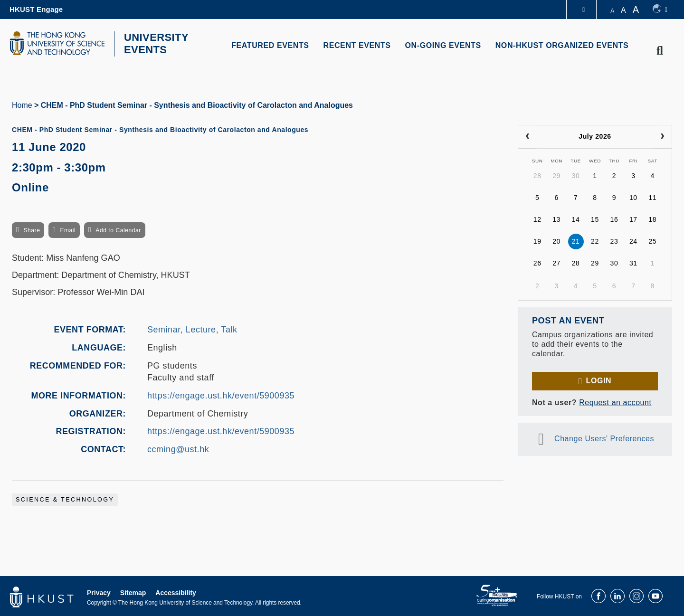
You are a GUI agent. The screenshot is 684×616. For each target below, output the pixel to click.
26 (537, 262)
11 (652, 197)
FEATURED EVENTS (270, 45)
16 (614, 218)
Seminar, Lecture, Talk (192, 329)
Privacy (99, 592)
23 (614, 240)
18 (652, 218)
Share (32, 229)
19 (537, 240)
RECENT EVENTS (357, 45)
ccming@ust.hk (178, 448)
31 (633, 262)
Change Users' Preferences (604, 437)
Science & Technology (65, 499)
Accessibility (176, 592)
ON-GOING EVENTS (443, 45)
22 (595, 240)
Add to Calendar (118, 229)
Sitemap (133, 592)
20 (556, 240)
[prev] (527, 135)
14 (576, 218)
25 (652, 240)
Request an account (615, 401)
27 (556, 262)
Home (22, 104)
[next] (662, 135)
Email (68, 229)
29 (556, 175)
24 (633, 240)
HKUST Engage (36, 9)
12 (537, 218)
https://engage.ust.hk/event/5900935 (221, 394)
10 (633, 197)
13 (556, 218)
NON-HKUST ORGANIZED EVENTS (562, 45)
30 (576, 175)
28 (537, 175)
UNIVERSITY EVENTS (153, 43)
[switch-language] (660, 9)
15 (595, 218)
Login (599, 379)
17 (633, 218)
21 (576, 240)
